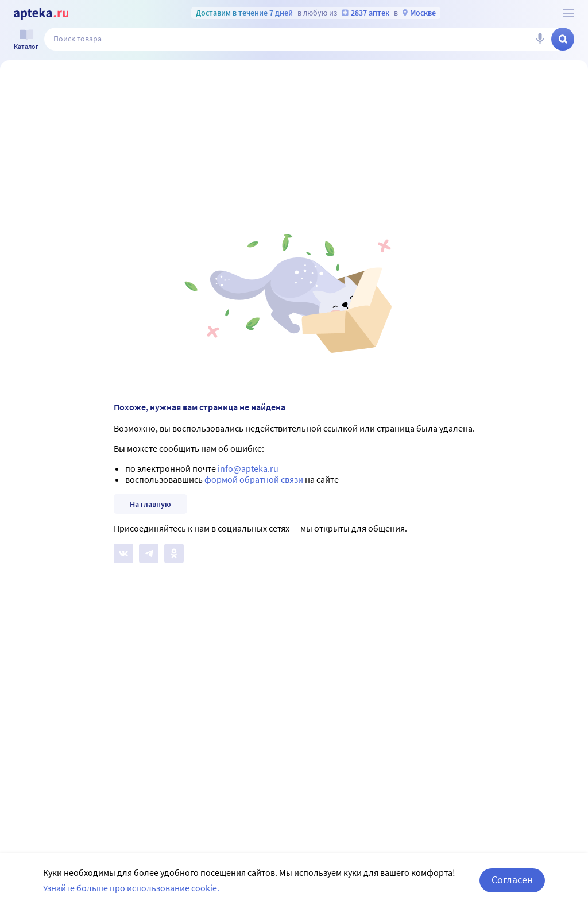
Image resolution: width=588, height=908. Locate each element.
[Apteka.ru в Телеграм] (149, 553)
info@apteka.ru (248, 468)
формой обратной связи (254, 479)
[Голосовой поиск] (540, 39)
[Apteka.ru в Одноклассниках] (174, 553)
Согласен (512, 880)
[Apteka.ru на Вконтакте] (123, 553)
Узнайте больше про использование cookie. (131, 888)
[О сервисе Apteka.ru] (568, 13)
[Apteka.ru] (41, 14)
